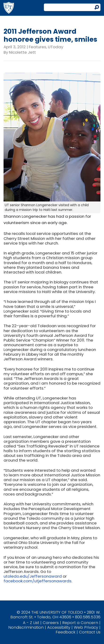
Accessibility (59, 627)
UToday (56, 47)
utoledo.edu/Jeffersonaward (33, 576)
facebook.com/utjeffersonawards (37, 581)
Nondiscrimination (26, 627)
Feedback (66, 632)
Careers (51, 623)
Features (37, 47)
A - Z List (31, 623)
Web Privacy (86, 627)
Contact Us (90, 632)
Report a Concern (80, 623)
